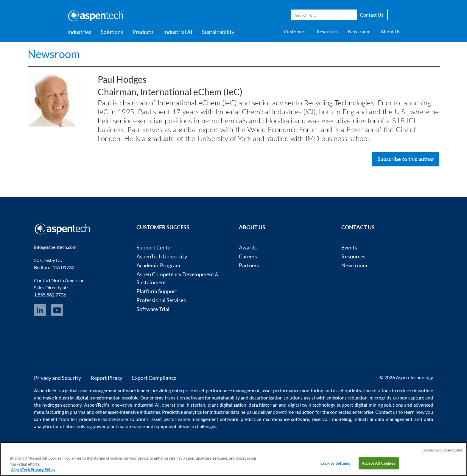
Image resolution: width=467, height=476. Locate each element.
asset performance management (227, 390)
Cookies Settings (335, 463)
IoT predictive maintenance (99, 419)
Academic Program (158, 265)
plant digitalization (227, 405)
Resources (327, 31)
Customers (295, 31)
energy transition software (177, 398)
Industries (79, 32)
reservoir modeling (331, 419)
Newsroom (359, 31)
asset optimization (352, 390)
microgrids (380, 398)
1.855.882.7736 (50, 295)
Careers (248, 256)
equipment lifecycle (174, 426)
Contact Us (372, 15)
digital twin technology (312, 405)
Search (351, 15)
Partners (249, 265)
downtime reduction (294, 412)
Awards (248, 247)
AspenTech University (162, 256)
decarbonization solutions (276, 398)
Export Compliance (154, 378)
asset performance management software (195, 419)
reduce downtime (415, 390)
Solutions (112, 32)
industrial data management (383, 419)
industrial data (225, 412)
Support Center (154, 247)
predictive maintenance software (274, 419)
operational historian (183, 405)
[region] (233, 459)
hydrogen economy (62, 405)
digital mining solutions (379, 405)
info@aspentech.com (55, 247)
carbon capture (409, 398)
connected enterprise (352, 412)
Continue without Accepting (442, 450)
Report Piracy (106, 378)
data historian (263, 405)
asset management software (107, 390)
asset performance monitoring (292, 390)
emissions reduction (347, 398)
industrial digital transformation (88, 398)
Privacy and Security (57, 378)
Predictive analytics (182, 412)
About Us (390, 31)
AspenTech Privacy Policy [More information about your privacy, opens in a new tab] (33, 470)
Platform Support (157, 291)
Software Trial (153, 309)
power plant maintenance (119, 426)
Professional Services (161, 300)
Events (349, 247)
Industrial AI (178, 32)
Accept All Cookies (379, 463)
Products (143, 32)
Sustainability (218, 32)
